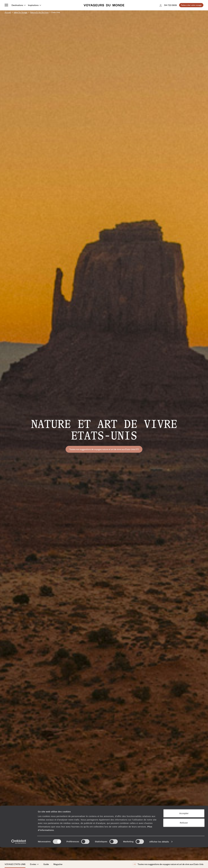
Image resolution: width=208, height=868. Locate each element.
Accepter (184, 834)
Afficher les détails (159, 862)
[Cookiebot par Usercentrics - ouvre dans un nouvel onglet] (19, 862)
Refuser (184, 843)
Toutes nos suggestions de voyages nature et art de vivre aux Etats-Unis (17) (104, 449)
